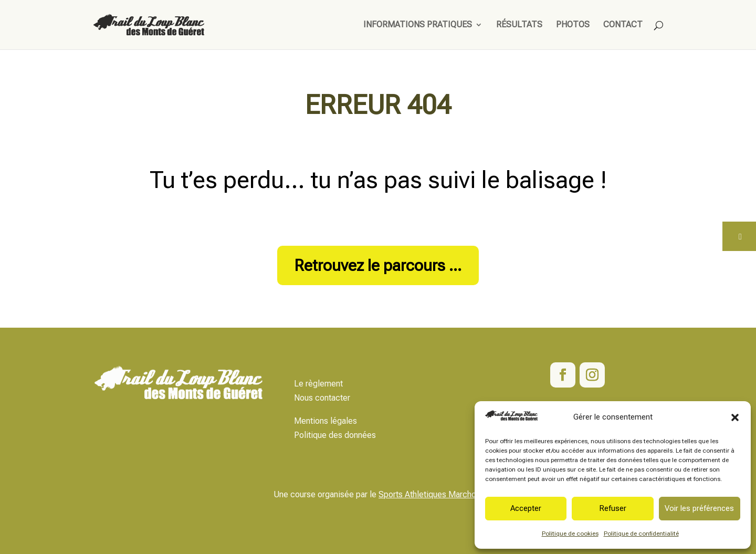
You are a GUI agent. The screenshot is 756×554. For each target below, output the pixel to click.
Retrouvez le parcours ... (378, 265)
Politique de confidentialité (641, 534)
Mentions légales (325, 421)
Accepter (526, 508)
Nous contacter (322, 398)
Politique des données (335, 435)
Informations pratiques (418, 25)
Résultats (519, 25)
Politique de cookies (570, 534)
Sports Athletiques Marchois (430, 494)
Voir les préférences (699, 508)
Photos (573, 25)
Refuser (613, 508)
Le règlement (318, 384)
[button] (735, 417)
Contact (623, 25)
